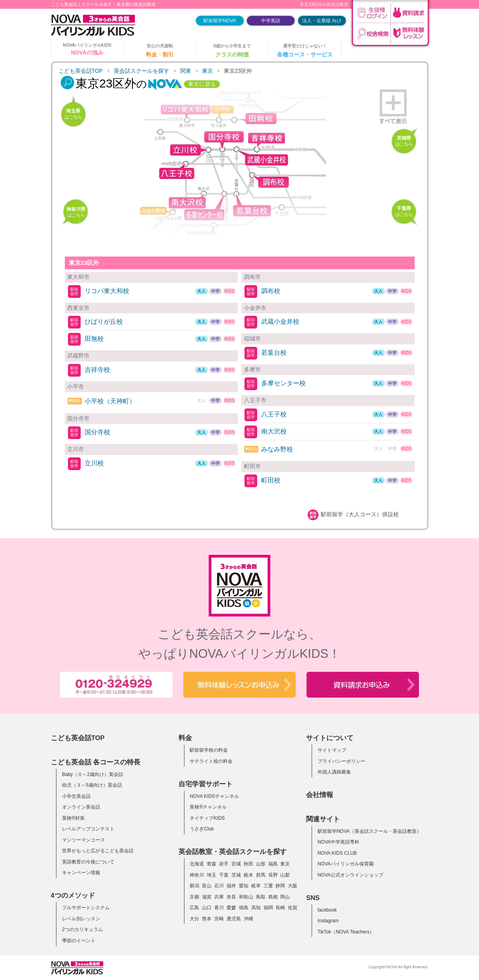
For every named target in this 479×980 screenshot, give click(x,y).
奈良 (231, 897)
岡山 (285, 897)
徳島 (244, 908)
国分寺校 (97, 432)
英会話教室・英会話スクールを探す (233, 852)
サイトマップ (332, 750)
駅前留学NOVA (220, 21)
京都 (194, 897)
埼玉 (211, 875)
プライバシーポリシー (341, 761)
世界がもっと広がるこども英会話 (98, 851)
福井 (231, 886)
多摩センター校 (283, 383)
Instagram (328, 921)
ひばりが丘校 (104, 322)
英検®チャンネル (208, 807)
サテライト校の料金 (211, 761)
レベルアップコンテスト (88, 829)
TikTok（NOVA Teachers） (346, 932)
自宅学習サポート (206, 784)
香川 (219, 908)
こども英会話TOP (81, 71)
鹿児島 (234, 919)
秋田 (248, 864)
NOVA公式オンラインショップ (350, 875)
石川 (219, 886)
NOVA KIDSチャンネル (214, 796)
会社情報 (320, 795)
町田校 (271, 480)
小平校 (110, 401)
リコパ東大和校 (107, 291)
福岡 (268, 908)
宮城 (236, 864)
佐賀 (293, 908)
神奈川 (197, 875)
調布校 (271, 291)
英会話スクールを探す (142, 71)
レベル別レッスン (81, 919)
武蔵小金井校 (280, 322)
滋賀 (207, 897)
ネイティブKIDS (207, 818)
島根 (273, 897)
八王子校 (274, 414)
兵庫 (219, 897)
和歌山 (246, 897)
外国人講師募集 (334, 772)
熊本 (207, 919)
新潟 (194, 886)
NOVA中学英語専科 (338, 842)
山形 (261, 864)
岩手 (224, 864)
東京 (208, 71)
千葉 (224, 875)
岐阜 (256, 886)
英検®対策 (73, 818)
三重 (268, 886)
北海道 (197, 864)
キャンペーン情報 (81, 873)
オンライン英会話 (81, 807)
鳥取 (261, 897)
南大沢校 (274, 431)
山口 (207, 908)
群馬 (261, 875)
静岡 (280, 886)
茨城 (236, 875)
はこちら (73, 114)
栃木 (248, 875)
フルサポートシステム (86, 908)
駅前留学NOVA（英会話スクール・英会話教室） (369, 831)
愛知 (244, 886)
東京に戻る (202, 84)
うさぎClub (202, 829)
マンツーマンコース (83, 840)
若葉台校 (274, 353)
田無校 (94, 339)
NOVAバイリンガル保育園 (346, 864)
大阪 (293, 886)
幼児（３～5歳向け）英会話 (92, 785)
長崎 (280, 908)
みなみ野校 (277, 449)
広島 (194, 908)
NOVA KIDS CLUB (337, 853)
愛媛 (231, 908)
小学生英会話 (76, 796)
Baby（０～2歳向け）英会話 (93, 774)
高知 (256, 908)
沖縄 (248, 919)
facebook (327, 910)
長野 (273, 875)
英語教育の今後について (88, 862)
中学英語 (271, 21)
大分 (194, 919)
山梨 (285, 875)
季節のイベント (79, 941)
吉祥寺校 (97, 370)
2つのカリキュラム (82, 929)
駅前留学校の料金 (209, 750)
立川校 (94, 463)
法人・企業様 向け (322, 21)
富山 (207, 886)
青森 (211, 864)
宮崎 (219, 919)
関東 (186, 71)
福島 (273, 864)
